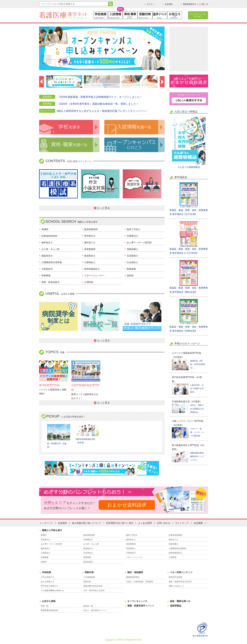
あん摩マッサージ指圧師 (139, 242)
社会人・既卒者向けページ (95, 610)
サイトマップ (182, 523)
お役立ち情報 (49, 601)
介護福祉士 (90, 262)
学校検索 (47, 572)
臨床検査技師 (91, 229)
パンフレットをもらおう (198, 15)
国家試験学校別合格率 (93, 586)
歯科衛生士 (47, 242)
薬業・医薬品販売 (51, 282)
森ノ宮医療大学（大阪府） (59, 436)
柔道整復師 (90, 249)
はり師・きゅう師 (51, 249)
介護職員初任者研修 (52, 262)
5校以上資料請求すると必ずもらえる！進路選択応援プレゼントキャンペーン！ (103, 111)
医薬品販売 (88, 562)
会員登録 (169, 4)
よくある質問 (145, 523)
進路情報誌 (176, 606)
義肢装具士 (47, 256)
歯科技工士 (90, 242)
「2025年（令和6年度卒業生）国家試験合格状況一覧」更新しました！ (98, 104)
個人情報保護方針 (200, 636)
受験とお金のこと (176, 586)
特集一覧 (45, 606)
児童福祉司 (47, 269)
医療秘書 (131, 269)
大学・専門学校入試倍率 (94, 591)
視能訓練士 (132, 249)
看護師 (45, 229)
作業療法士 (132, 236)
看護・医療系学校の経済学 (180, 582)
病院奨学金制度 (175, 577)
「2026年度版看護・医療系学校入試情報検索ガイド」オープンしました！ (100, 97)
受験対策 (89, 572)
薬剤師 (130, 276)
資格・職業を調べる (180, 601)
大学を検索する (47, 577)
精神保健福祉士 (92, 269)
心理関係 (89, 282)
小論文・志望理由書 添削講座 (140, 582)
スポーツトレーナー (94, 276)
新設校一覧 (88, 606)
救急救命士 (90, 256)
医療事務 (46, 276)
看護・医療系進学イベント (141, 606)
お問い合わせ (163, 523)
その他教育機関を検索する (52, 591)
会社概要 (198, 523)
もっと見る (103, 208)
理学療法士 (90, 236)
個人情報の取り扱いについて (87, 523)
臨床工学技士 (134, 229)
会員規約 (62, 523)
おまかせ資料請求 (127, 505)
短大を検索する (47, 582)
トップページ (46, 523)
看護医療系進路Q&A (49, 610)
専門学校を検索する (49, 586)
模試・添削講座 (135, 572)
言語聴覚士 (132, 256)
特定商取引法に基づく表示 (120, 523)
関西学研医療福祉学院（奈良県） (87, 434)
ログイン (150, 4)
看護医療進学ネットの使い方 (196, 4)
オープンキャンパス (137, 601)
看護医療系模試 (133, 577)
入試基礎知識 (89, 577)
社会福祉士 (132, 262)
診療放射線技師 (49, 236)
